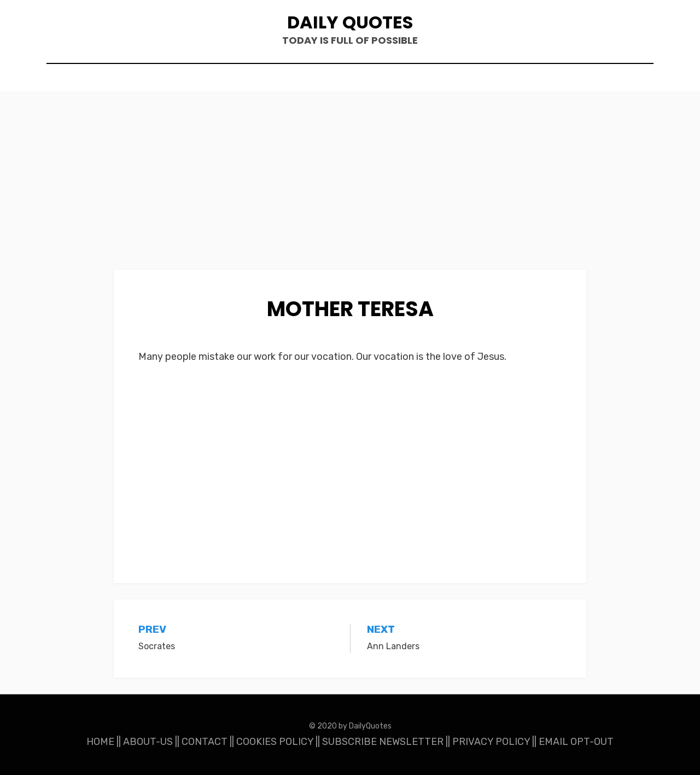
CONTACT (205, 742)
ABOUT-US (148, 742)
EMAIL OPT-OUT (576, 742)
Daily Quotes (350, 22)
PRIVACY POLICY (491, 742)
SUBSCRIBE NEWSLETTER (383, 742)
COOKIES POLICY (275, 742)
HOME (100, 742)
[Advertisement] (350, 189)
